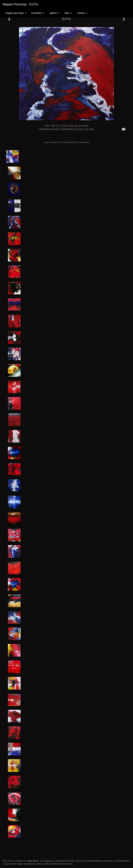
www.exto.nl (33, 861)
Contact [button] (82, 13)
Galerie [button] (55, 13)
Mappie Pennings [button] (16, 13)
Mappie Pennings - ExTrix (20, 4)
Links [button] (68, 13)
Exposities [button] (38, 13)
